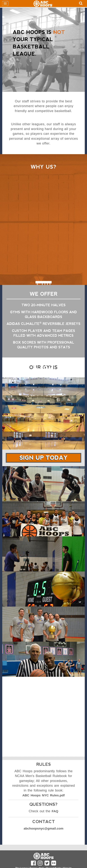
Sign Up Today (44, 458)
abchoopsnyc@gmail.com (44, 828)
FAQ (55, 811)
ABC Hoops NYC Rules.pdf (44, 795)
